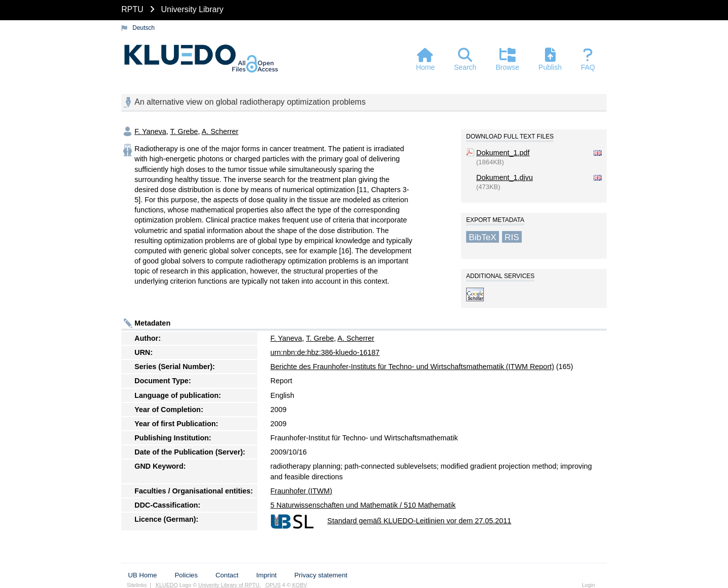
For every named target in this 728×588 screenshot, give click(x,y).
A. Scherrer (220, 131)
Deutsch (144, 28)
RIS (512, 237)
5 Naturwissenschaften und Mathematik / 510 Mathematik (363, 505)
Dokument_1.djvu (505, 177)
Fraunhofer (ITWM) (301, 491)
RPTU (132, 9)
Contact (227, 575)
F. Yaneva (150, 131)
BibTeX (483, 237)
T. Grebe (184, 131)
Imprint (266, 575)
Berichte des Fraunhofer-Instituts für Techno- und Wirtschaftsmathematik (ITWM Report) (412, 367)
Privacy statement (321, 575)
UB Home (142, 575)
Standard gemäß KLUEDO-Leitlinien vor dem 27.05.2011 (419, 521)
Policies (186, 575)
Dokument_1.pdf (503, 153)
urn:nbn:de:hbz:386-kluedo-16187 (325, 352)
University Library (192, 9)
